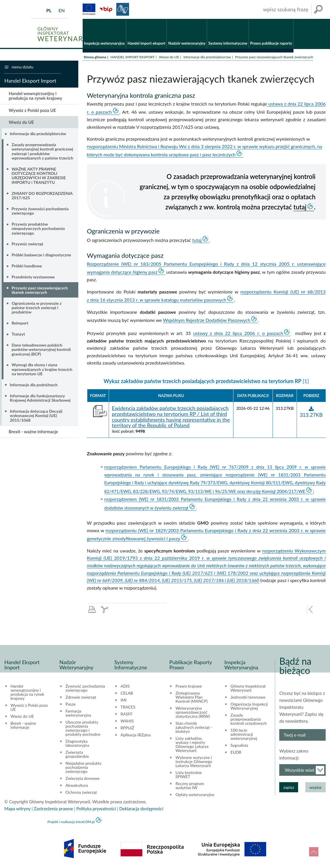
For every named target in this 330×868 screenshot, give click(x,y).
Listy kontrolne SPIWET (189, 775)
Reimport (20, 324)
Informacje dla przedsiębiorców (207, 57)
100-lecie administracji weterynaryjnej (244, 735)
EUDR (236, 753)
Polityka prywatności (96, 809)
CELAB (127, 694)
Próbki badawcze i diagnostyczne (41, 255)
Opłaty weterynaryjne (195, 795)
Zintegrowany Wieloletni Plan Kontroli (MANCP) (192, 698)
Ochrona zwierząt (81, 793)
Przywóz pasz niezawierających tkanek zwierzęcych (40, 290)
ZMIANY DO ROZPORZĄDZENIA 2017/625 (42, 196)
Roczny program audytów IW (190, 786)
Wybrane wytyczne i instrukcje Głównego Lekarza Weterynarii (194, 762)
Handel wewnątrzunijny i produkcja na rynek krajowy (35, 96)
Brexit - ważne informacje (33, 432)
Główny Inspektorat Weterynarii (248, 689)
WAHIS (127, 722)
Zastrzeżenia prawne (54, 809)
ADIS (125, 687)
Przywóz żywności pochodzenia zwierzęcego (40, 211)
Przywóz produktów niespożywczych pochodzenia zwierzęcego (38, 229)
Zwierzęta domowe (82, 779)
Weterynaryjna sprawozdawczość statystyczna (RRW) (193, 713)
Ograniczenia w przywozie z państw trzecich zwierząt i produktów (37, 308)
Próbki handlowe (27, 266)
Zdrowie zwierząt (81, 698)
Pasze (71, 705)
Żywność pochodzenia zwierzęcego (85, 689)
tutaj (300, 208)
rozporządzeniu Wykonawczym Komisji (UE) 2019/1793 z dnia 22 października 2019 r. (206, 566)
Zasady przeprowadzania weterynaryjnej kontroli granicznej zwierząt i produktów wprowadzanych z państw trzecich (42, 152)
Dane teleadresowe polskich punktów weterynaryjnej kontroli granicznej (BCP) (41, 350)
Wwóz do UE (169, 57)
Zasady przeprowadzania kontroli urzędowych (249, 720)
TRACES (128, 708)
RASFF (127, 715)
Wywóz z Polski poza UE (32, 110)
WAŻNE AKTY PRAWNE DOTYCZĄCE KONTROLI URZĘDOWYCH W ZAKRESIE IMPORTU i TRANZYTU (39, 176)
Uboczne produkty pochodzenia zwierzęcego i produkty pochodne (83, 729)
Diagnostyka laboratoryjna (77, 744)
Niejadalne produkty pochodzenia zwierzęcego (84, 768)
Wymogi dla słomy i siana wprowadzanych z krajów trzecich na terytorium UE (42, 370)
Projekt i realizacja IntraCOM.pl (71, 822)
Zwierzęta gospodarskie (77, 755)
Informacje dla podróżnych (34, 385)
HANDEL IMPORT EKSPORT (133, 57)
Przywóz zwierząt (27, 244)
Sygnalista (239, 746)
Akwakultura (77, 786)
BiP (106, 9)
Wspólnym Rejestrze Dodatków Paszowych (207, 321)
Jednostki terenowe (248, 698)
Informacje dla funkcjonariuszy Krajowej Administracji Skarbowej (40, 398)
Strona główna (95, 57)
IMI (124, 701)
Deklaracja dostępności (141, 809)
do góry (314, 852)
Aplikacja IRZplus (136, 735)
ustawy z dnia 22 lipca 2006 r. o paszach (238, 333)
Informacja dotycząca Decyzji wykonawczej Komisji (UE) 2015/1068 (36, 416)
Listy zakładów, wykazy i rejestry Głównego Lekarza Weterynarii (192, 745)
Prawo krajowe (189, 687)
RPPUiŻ (127, 729)
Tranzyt (18, 334)
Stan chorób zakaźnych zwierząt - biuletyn (194, 728)
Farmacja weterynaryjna (78, 714)
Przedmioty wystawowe (33, 277)
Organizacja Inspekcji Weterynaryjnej (249, 707)
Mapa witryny (17, 809)
